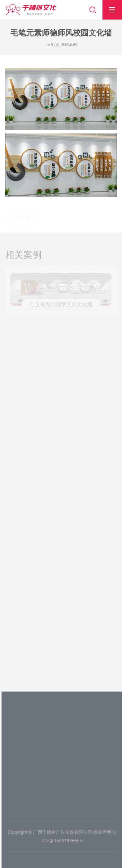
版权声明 (104, 832)
